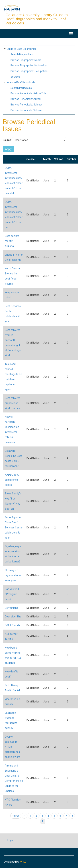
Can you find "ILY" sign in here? (12, 594)
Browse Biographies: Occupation (29, 71)
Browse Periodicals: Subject (26, 105)
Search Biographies (22, 54)
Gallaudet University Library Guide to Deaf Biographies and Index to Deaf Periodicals (37, 19)
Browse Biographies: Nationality (29, 65)
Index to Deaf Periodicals (21, 82)
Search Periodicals (21, 88)
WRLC (23, 862)
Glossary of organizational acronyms (13, 575)
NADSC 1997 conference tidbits (12, 480)
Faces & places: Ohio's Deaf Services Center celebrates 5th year (14, 528)
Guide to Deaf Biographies (22, 49)
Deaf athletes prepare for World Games (13, 403)
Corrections (11, 608)
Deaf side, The (13, 617)
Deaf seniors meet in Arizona (12, 241)
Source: (7, 140)
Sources (15, 77)
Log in (11, 840)
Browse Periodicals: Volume (26, 110)
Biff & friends (12, 625)
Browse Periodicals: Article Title (28, 93)
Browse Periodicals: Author (26, 99)
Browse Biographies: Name (26, 60)
